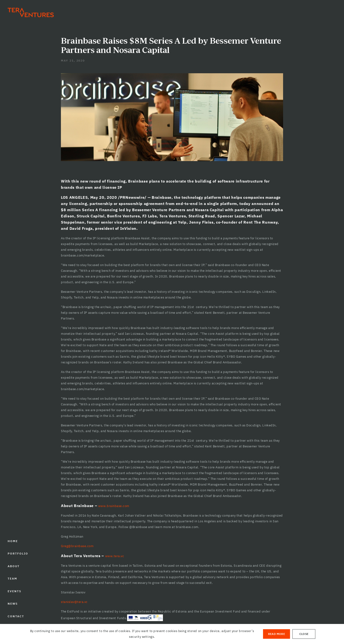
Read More (277, 634)
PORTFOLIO (18, 553)
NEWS (13, 604)
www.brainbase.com (114, 506)
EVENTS (14, 591)
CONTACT (16, 616)
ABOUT (14, 566)
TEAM (12, 579)
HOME (13, 541)
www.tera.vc (115, 556)
